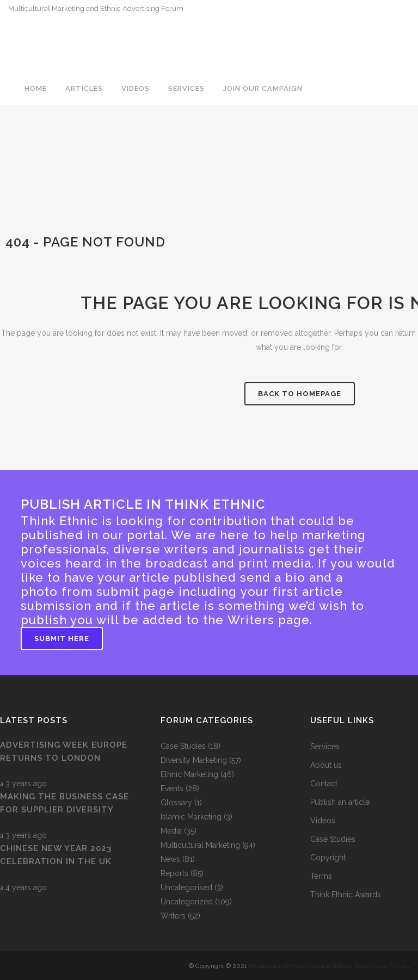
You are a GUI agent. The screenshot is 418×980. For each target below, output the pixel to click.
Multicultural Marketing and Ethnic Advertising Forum (329, 966)
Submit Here (62, 639)
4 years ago (23, 887)
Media (171, 831)
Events (172, 788)
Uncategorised (186, 887)
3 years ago (23, 784)
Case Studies (183, 746)
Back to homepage (300, 394)
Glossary (176, 803)
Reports (174, 873)
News (170, 859)
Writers (173, 916)
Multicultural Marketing (200, 845)
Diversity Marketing (194, 760)
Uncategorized (187, 902)
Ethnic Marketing (189, 774)
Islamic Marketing (191, 817)
